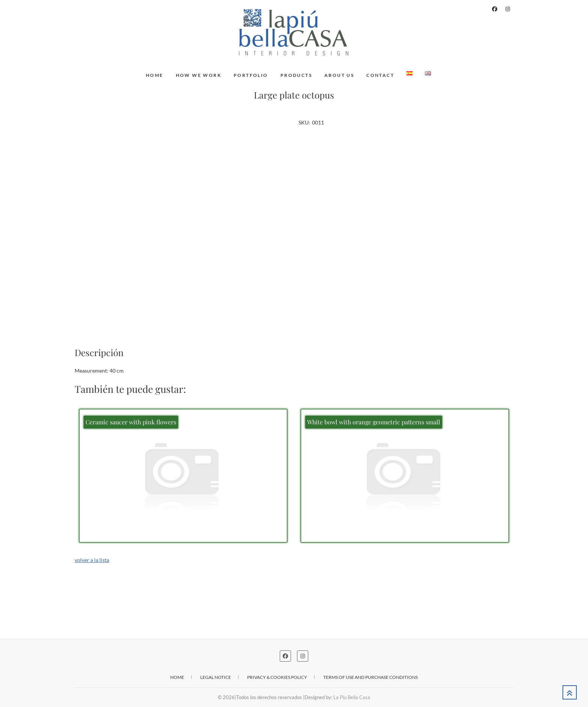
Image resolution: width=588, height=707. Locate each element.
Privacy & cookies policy (277, 677)
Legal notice (216, 677)
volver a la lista (92, 560)
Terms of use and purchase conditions (370, 677)
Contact (380, 75)
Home (155, 75)
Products (296, 75)
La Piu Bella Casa (352, 697)
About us (339, 75)
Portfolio (251, 75)
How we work (199, 75)
